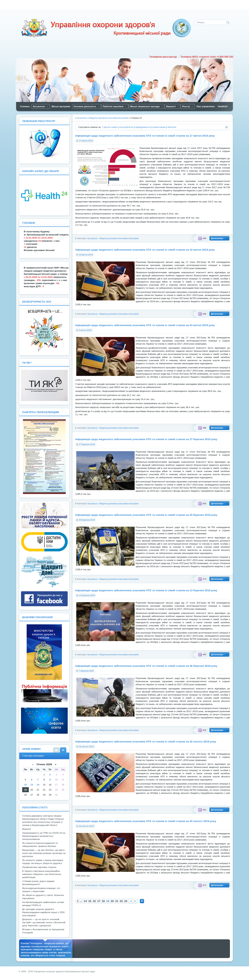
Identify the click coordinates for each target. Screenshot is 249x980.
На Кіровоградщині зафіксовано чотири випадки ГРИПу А (43, 904)
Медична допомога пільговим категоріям (119, 238)
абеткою (172, 127)
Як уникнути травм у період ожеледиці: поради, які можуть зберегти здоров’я (43, 862)
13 (32, 785)
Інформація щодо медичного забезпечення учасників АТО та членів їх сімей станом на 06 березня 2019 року (146, 666)
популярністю (126, 127)
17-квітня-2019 (86, 141)
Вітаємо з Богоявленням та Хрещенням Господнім (43, 931)
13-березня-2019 (87, 595)
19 (25, 790)
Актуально (92, 238)
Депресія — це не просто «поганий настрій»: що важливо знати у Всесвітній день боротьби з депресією (44, 922)
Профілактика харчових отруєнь (39, 867)
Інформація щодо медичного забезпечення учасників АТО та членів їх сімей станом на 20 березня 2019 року (146, 515)
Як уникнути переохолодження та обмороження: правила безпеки (40, 845)
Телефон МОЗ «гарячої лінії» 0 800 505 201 (207, 57)
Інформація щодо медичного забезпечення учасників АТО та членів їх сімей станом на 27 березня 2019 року (146, 439)
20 (112, 901)
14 (85, 901)
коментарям (159, 127)
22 (121, 901)
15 (90, 901)
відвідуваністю (143, 127)
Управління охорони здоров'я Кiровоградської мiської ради (106, 28)
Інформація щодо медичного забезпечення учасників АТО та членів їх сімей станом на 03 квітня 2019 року (145, 325)
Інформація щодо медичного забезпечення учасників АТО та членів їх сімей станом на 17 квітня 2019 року (145, 136)
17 (99, 901)
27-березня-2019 (87, 444)
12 (25, 785)
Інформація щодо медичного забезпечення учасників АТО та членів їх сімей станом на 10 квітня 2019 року (145, 250)
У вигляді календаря (63, 750)
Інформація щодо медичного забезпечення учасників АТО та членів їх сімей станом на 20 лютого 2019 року (146, 742)
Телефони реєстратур (163, 57)
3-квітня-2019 (85, 330)
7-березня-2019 (86, 671)
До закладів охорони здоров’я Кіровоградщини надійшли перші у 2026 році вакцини (43, 912)
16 (94, 901)
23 (126, 901)
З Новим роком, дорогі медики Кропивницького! (38, 883)
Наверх (142, 901)
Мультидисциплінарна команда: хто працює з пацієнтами (41, 890)
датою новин (110, 127)
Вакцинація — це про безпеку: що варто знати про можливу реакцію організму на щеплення (44, 853)
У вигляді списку (56, 750)
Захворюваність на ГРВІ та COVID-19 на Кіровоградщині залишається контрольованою (44, 836)
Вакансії (27, 829)
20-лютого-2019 (86, 826)
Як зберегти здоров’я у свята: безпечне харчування (43, 897)
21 (117, 901)
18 (103, 901)
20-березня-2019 (87, 520)
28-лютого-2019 (86, 747)
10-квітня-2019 (86, 255)
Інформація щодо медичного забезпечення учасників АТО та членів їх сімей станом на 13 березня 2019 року (146, 590)
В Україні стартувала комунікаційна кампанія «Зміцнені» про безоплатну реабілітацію (42, 874)
